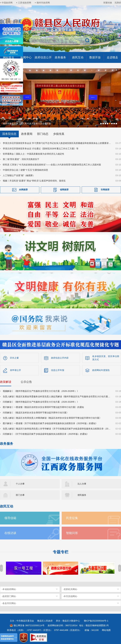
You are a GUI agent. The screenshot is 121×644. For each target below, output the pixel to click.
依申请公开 (15, 370)
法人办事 (82, 483)
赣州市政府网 (43, 3)
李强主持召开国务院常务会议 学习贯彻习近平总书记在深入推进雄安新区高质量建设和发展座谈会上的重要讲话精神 (57, 143)
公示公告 (26, 382)
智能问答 (72, 533)
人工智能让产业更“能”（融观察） (19, 175)
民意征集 (72, 518)
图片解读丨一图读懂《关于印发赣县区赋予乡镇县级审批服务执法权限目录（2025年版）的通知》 (50, 423)
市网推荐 (105, 189)
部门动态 (43, 134)
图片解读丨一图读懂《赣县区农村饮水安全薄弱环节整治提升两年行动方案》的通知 (43, 407)
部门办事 (20, 495)
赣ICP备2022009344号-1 (96, 620)
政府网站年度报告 (101, 370)
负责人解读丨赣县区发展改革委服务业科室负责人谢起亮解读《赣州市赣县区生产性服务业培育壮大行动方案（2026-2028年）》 (57, 396)
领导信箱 (10, 518)
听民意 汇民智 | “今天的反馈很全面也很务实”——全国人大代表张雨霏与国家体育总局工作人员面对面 (52, 164)
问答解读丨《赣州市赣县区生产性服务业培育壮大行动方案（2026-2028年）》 (41, 402)
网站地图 (106, 630)
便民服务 (82, 495)
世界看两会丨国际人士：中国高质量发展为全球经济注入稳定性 (33, 154)
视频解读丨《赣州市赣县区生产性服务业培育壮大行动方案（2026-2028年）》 (41, 391)
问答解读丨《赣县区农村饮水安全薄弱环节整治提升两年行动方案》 (36, 412)
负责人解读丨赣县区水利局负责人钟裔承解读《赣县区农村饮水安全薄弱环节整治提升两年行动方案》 (52, 418)
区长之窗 (14, 358)
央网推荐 (23, 189)
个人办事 (20, 483)
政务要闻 (27, 134)
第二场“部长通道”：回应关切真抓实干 (21, 159)
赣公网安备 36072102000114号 (29, 625)
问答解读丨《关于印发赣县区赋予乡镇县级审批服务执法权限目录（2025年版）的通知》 (46, 434)
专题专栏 (61, 552)
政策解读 (6, 382)
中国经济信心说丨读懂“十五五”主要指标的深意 (25, 170)
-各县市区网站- (9, 603)
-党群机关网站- (70, 589)
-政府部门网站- (9, 596)
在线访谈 (10, 533)
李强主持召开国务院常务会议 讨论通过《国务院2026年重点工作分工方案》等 (41, 148)
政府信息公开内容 (60, 358)
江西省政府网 (25, 3)
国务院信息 (9, 134)
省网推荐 (64, 189)
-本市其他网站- (70, 596)
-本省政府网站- (9, 589)
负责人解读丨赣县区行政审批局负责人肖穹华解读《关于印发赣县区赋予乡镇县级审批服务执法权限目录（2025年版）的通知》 (57, 428)
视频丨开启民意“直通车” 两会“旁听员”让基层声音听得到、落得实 (34, 180)
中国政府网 (7, 3)
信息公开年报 (58, 370)
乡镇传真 (59, 134)
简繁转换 (108, 3)
